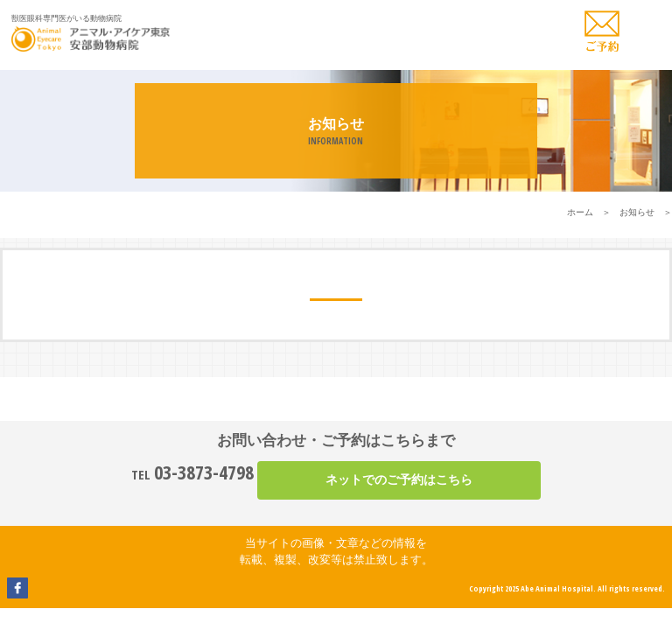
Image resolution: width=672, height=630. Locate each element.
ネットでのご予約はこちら (399, 479)
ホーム (580, 212)
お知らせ (637, 212)
